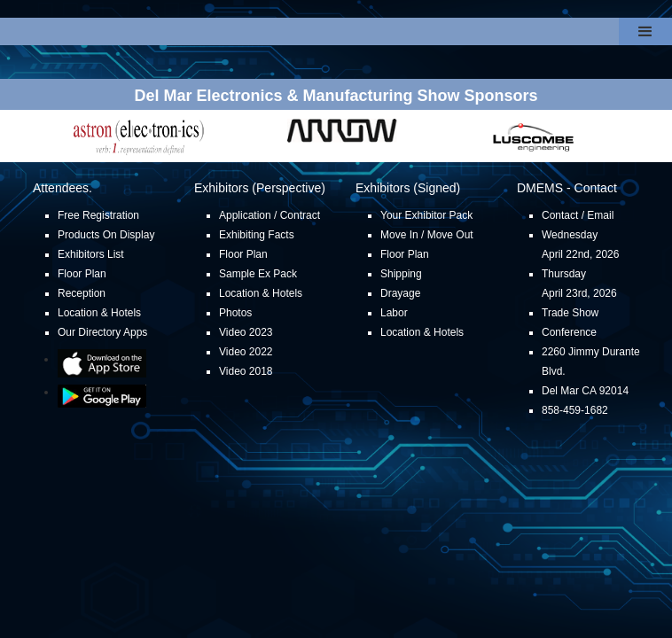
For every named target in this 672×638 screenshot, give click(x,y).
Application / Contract (270, 215)
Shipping (401, 274)
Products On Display (106, 235)
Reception (82, 293)
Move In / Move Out (427, 235)
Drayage (400, 293)
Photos (235, 313)
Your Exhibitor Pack (426, 215)
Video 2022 (246, 352)
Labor (394, 313)
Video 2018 (246, 371)
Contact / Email (578, 215)
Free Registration (98, 215)
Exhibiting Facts (257, 235)
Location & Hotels (99, 313)
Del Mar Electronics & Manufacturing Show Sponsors (336, 96)
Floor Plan (82, 274)
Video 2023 (246, 332)
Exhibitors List (91, 254)
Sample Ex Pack (258, 274)
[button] (645, 31)
